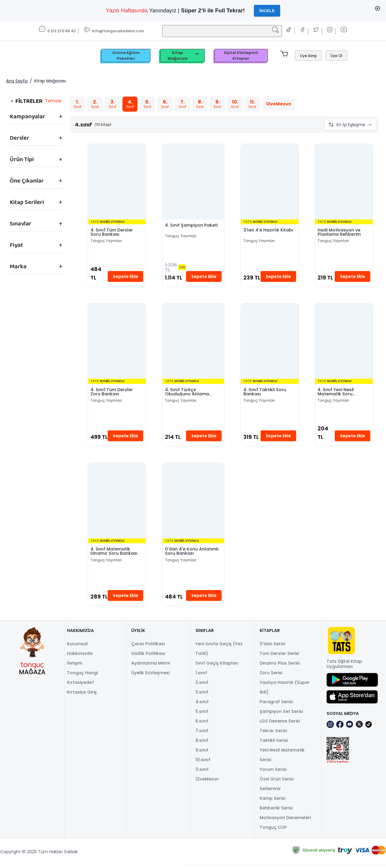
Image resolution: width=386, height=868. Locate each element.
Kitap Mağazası (184, 56)
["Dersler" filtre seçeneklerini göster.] (36, 138)
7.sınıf (202, 733)
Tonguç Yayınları (106, 242)
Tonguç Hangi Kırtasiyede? (82, 680)
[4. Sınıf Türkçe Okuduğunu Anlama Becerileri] (193, 343)
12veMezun (207, 782)
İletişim (75, 666)
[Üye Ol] (336, 56)
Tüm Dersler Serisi (279, 656)
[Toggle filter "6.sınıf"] (165, 104)
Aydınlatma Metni (150, 666)
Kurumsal (77, 646)
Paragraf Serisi (276, 704)
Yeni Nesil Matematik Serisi (282, 758)
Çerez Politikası (148, 646)
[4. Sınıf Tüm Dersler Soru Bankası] (116, 182)
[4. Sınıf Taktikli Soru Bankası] (270, 343)
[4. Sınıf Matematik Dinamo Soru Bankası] (116, 503)
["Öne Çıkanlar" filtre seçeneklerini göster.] (36, 181)
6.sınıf (202, 724)
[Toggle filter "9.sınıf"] (217, 104)
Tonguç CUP (273, 830)
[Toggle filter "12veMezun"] (278, 104)
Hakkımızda (80, 656)
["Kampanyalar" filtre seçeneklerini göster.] (36, 117)
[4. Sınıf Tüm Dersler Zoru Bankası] (116, 343)
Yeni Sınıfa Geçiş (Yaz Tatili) (219, 651)
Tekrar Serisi (273, 733)
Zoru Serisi (271, 675)
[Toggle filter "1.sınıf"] (77, 104)
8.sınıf (202, 743)
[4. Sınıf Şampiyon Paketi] (193, 182)
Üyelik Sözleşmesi (150, 675)
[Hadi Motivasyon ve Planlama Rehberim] (344, 182)
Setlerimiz (270, 791)
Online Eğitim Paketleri (126, 56)
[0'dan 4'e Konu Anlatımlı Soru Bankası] (193, 503)
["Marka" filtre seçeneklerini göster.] (36, 267)
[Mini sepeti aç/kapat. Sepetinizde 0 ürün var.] (285, 56)
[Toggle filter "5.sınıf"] (147, 104)
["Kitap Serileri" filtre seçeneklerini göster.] (36, 203)
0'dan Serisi (272, 646)
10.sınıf (203, 762)
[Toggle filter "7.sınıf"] (182, 104)
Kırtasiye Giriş (82, 695)
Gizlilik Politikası (148, 656)
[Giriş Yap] (308, 56)
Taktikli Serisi (274, 743)
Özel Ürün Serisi (277, 782)
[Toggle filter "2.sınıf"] (95, 104)
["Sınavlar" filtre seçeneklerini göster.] (36, 224)
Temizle (53, 101)
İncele (267, 11)
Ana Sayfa (17, 81)
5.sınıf (202, 714)
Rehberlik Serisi (276, 811)
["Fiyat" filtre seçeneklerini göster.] (36, 245)
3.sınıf (202, 695)
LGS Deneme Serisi (280, 724)
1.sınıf (201, 675)
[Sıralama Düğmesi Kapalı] (350, 125)
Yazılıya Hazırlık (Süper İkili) (285, 690)
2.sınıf (202, 685)
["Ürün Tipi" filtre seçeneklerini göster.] (36, 160)
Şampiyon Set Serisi (281, 714)
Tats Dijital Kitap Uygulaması (344, 667)
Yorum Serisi (273, 772)
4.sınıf (202, 704)
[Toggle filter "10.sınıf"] (235, 104)
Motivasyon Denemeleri (285, 820)
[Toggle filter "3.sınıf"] (112, 104)
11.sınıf (202, 772)
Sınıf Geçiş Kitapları (217, 666)
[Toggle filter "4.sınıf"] (130, 104)
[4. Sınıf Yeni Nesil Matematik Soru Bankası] (344, 343)
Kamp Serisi (272, 801)
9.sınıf (202, 753)
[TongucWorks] (55, 56)
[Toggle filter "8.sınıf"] (200, 104)
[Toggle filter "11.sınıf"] (252, 104)
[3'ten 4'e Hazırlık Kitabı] (270, 182)
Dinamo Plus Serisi (280, 666)
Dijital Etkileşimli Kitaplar (241, 56)
